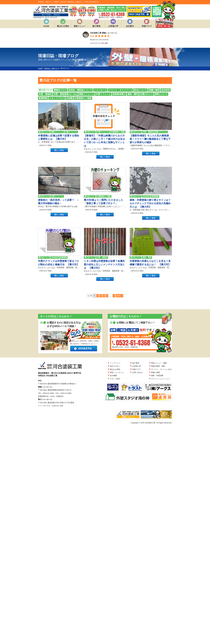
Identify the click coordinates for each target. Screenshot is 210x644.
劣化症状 (166, 90)
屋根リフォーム (86, 94)
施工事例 (96, 26)
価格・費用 (133, 94)
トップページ (115, 363)
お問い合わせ (137, 372)
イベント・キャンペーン (120, 90)
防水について (140, 90)
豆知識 (69, 98)
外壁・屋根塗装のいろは (65, 94)
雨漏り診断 (155, 372)
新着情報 (43, 98)
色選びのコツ (146, 94)
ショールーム (100, 90)
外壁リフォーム (103, 94)
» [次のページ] (114, 296)
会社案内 (130, 26)
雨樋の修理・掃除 (158, 366)
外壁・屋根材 (45, 94)
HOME (46, 26)
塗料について (161, 94)
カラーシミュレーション (161, 379)
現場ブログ (147, 26)
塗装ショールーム (117, 372)
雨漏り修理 (154, 90)
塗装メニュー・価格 (159, 363)
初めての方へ (115, 366)
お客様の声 (113, 26)
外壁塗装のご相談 (83, 98)
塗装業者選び (119, 94)
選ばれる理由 (63, 26)
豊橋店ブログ (60, 90)
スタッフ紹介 (115, 379)
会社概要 (113, 376)
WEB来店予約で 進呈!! (139, 12)
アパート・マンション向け (162, 369)
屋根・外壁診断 (157, 376)
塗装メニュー (80, 26)
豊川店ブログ (45, 90)
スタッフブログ (57, 98)
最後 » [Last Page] (119, 296)
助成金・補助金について (80, 90)
